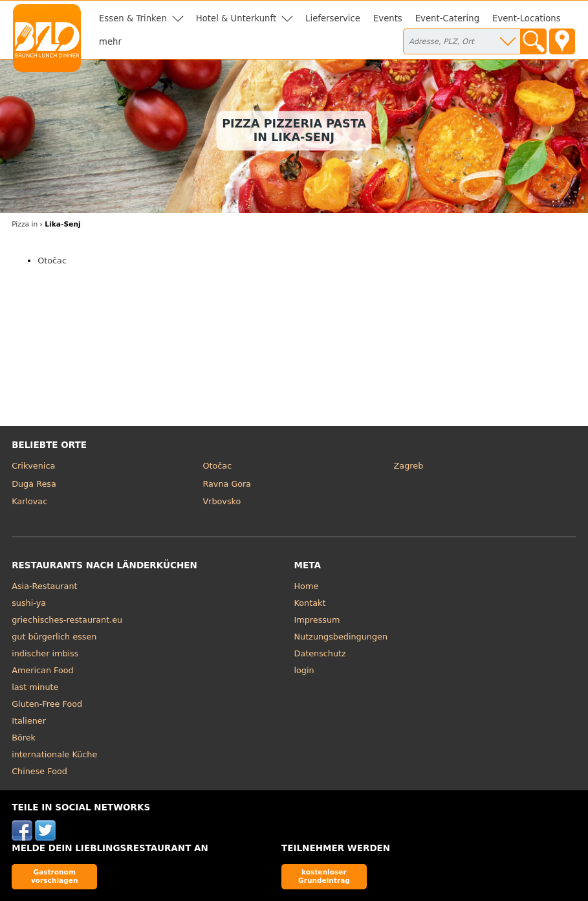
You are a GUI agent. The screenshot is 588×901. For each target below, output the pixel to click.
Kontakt (310, 603)
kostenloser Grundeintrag (324, 876)
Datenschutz (320, 653)
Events (388, 18)
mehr (110, 42)
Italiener (29, 721)
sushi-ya (29, 603)
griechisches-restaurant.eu (67, 620)
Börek (24, 738)
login (304, 670)
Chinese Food (39, 771)
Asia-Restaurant (44, 586)
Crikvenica (33, 466)
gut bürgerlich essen (54, 637)
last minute (35, 687)
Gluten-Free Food (47, 704)
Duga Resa (34, 484)
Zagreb (409, 466)
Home (307, 586)
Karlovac (29, 501)
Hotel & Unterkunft (236, 18)
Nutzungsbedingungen (341, 637)
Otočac (52, 261)
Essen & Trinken (133, 18)
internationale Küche (54, 754)
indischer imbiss (45, 653)
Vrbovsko (222, 501)
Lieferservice (333, 18)
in (25, 224)
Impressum (317, 620)
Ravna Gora (227, 484)
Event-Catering (447, 18)
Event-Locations (527, 18)
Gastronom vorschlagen (55, 876)
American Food (43, 670)
